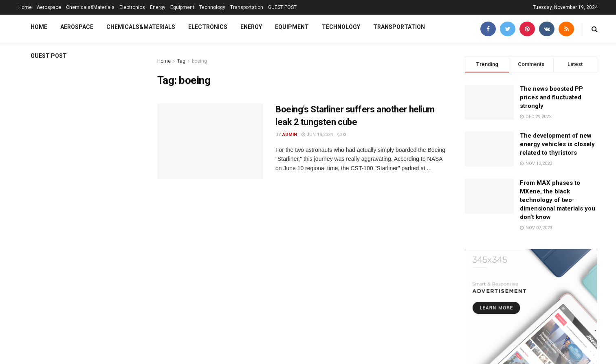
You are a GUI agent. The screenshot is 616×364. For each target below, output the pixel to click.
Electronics (132, 7)
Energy (158, 7)
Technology (212, 7)
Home (25, 7)
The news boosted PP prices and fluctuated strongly (551, 97)
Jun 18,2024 (317, 135)
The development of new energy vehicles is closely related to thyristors (557, 144)
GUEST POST (282, 7)
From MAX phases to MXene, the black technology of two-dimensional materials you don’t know (558, 200)
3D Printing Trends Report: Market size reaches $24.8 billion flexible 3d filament (67, 100)
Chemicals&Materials (90, 7)
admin (290, 135)
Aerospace (49, 7)
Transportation (247, 7)
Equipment (182, 7)
